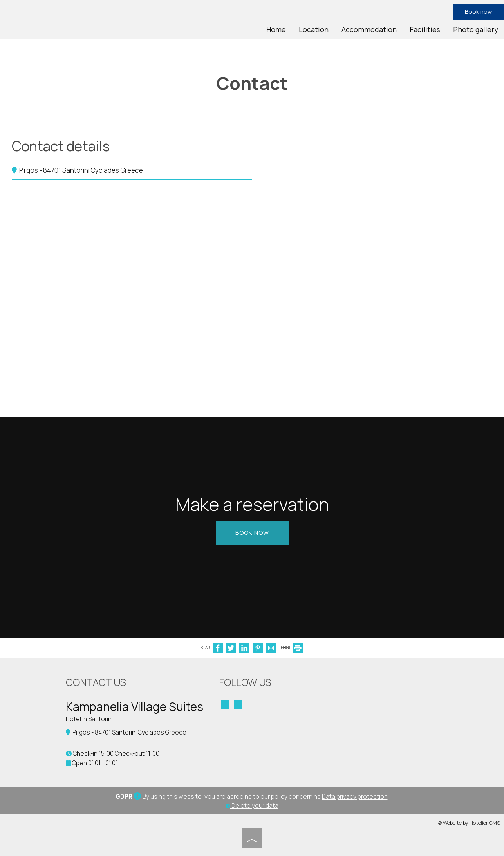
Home (276, 29)
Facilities (425, 29)
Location (314, 29)
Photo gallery (476, 29)
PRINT (292, 647)
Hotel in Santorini (89, 719)
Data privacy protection (355, 797)
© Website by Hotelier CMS (469, 823)
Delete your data (252, 806)
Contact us (96, 682)
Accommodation (369, 29)
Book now (479, 12)
